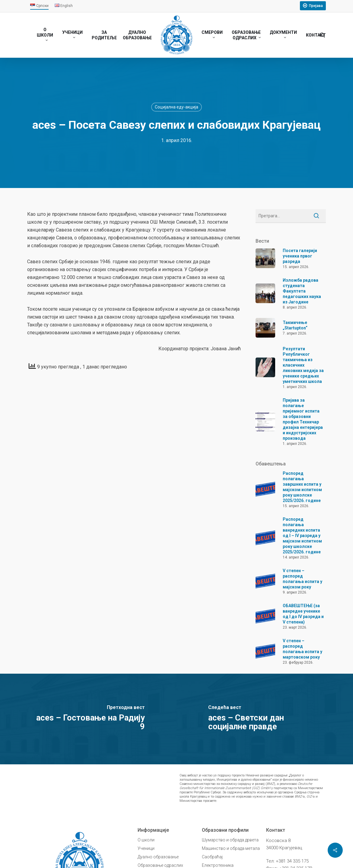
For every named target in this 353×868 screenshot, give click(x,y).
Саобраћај (212, 857)
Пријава (316, 6)
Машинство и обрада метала (231, 848)
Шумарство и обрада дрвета (230, 840)
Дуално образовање (158, 857)
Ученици (146, 848)
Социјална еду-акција (176, 107)
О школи (146, 840)
